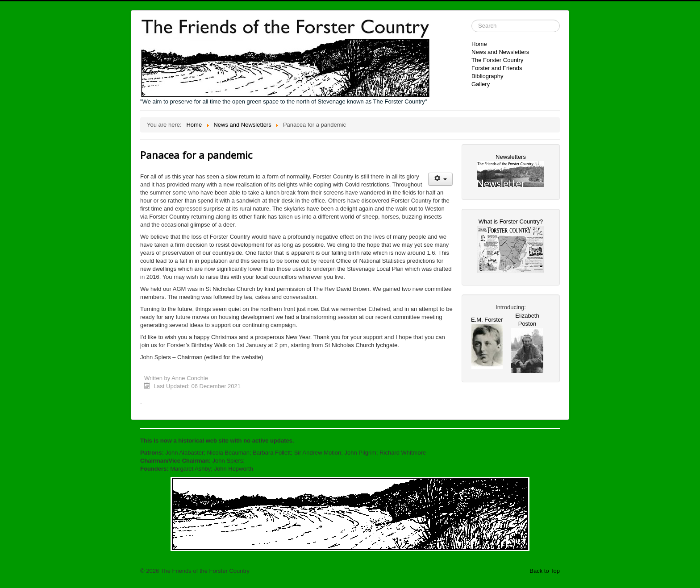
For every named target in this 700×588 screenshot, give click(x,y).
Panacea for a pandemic (196, 155)
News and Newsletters (500, 52)
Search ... (472, 20)
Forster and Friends (497, 68)
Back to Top (545, 571)
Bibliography (487, 76)
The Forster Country (497, 60)
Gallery (481, 84)
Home (479, 44)
